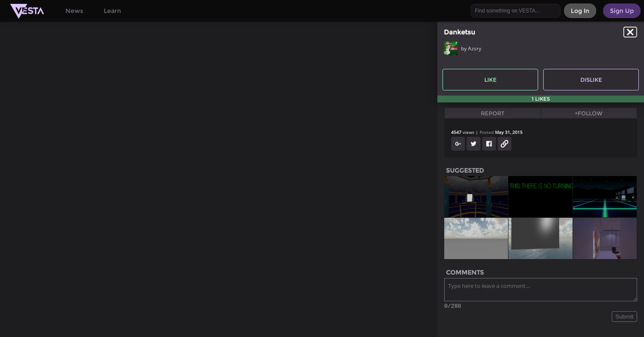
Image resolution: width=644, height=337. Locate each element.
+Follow (589, 113)
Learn (112, 11)
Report (493, 113)
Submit (624, 318)
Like (491, 80)
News (74, 11)
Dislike (591, 80)
